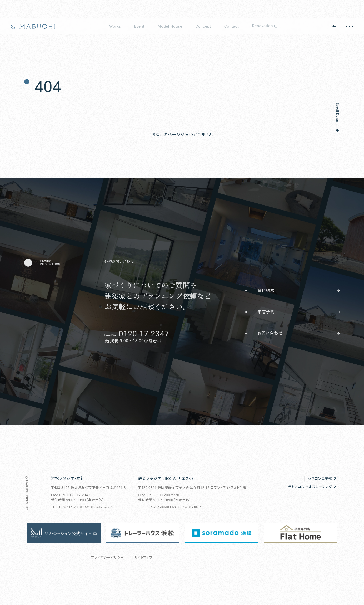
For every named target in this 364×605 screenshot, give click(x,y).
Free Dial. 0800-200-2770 (159, 495)
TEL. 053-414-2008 (66, 507)
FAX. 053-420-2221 (98, 507)
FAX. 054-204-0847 (186, 507)
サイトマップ (143, 557)
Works (115, 26)
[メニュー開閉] (342, 26)
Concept (203, 26)
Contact (232, 26)
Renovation (265, 26)
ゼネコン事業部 (320, 479)
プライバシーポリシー (108, 557)
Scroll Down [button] (338, 113)
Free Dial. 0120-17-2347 (71, 495)
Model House (170, 26)
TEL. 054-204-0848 (154, 507)
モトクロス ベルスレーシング (310, 487)
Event (139, 26)
